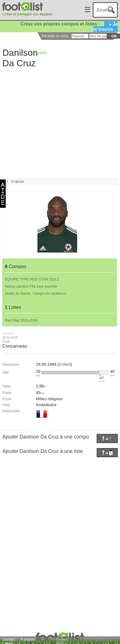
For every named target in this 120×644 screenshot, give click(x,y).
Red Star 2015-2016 (21, 320)
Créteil (65, 364)
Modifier (41, 53)
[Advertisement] (56, 122)
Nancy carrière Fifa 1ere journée (31, 286)
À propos (28, 639)
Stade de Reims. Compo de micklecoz (36, 293)
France (18, 181)
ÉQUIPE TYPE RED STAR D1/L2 (32, 279)
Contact (9, 639)
